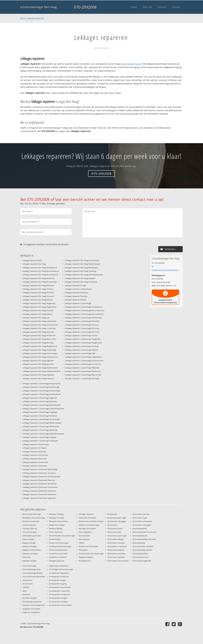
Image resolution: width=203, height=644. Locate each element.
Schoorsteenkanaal (140, 536)
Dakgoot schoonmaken (32, 550)
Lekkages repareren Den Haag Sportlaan (38, 364)
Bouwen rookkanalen (31, 521)
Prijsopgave (83, 550)
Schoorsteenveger (29, 566)
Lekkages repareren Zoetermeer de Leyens (39, 473)
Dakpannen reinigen (57, 525)
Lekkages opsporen (57, 561)
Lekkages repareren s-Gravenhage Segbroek (40, 398)
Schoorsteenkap (139, 543)
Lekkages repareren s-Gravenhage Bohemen (82, 321)
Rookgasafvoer (85, 561)
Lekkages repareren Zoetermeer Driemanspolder (41, 476)
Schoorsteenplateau (140, 554)
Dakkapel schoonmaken (58, 521)
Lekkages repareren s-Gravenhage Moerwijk (82, 378)
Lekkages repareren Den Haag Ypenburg (80, 271)
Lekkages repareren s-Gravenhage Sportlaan (40, 401)
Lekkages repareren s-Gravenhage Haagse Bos (83, 339)
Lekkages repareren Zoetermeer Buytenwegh (40, 469)
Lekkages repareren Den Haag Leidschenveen (40, 325)
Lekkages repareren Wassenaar (35, 459)
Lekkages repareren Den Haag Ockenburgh (39, 350)
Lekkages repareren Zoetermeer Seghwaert (39, 498)
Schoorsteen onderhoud (117, 546)
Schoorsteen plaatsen (116, 550)
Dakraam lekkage (56, 528)
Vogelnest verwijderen (31, 612)
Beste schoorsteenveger (32, 514)
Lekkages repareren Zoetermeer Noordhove (40, 484)
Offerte (81, 543)
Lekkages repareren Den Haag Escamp (37, 300)
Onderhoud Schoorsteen (88, 546)
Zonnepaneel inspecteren (59, 573)
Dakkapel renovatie (57, 518)
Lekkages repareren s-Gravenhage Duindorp (82, 328)
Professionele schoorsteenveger (91, 554)
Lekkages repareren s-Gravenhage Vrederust (40, 416)
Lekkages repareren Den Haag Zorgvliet (80, 278)
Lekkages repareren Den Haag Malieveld (38, 332)
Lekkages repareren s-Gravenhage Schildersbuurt (42, 394)
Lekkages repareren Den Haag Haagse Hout (39, 307)
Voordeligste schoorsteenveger (61, 569)
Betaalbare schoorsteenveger (34, 518)
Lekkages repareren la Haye (75, 285)
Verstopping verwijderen (32, 602)
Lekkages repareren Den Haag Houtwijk (38, 310)
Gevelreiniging (55, 539)
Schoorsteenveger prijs (31, 569)
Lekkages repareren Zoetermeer (35, 466)
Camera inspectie (29, 525)
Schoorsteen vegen (140, 518)
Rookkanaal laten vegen (117, 518)
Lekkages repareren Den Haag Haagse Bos (39, 303)
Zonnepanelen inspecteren (59, 591)
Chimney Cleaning (30, 528)
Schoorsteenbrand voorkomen (144, 532)
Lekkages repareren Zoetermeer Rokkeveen (39, 494)
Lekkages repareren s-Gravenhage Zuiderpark (40, 441)
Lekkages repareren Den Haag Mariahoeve (39, 335)
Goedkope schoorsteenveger (60, 546)
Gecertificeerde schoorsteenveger (62, 536)
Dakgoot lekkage (29, 543)
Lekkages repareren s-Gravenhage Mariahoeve (83, 371)
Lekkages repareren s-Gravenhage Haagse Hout (83, 343)
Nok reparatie (84, 539)
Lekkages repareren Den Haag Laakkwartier (39, 321)
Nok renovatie (84, 536)
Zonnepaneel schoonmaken (60, 587)
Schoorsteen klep (114, 532)
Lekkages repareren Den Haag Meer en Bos (39, 339)
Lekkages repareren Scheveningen (36, 444)
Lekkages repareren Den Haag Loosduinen (39, 328)
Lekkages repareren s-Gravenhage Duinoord (82, 332)
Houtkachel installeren (58, 557)
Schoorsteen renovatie (116, 554)
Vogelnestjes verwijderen (59, 566)
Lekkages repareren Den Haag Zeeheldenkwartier (84, 275)
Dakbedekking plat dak (32, 536)
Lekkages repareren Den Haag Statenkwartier (40, 368)
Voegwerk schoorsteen (31, 609)
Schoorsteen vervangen (142, 525)
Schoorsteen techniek (141, 514)
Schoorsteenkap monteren (143, 546)
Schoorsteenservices (140, 557)
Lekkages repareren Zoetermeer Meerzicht (39, 480)
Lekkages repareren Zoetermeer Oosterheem (40, 487)
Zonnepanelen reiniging (58, 602)
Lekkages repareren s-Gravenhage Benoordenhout (84, 310)
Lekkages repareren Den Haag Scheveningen (40, 353)
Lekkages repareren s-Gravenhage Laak (80, 353)
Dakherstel (27, 557)
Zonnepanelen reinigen (58, 598)
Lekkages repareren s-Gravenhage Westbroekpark (42, 423)
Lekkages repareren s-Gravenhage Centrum (82, 325)
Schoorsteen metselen (116, 543)
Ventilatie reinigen (30, 598)
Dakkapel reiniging (56, 514)
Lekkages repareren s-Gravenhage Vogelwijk (40, 412)
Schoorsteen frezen (115, 528)
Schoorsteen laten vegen (117, 536)
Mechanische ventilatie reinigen (91, 521)
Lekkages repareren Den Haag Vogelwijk (38, 375)
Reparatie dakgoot (86, 557)
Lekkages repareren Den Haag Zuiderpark (81, 282)
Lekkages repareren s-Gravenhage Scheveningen (41, 391)
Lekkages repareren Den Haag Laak (36, 318)
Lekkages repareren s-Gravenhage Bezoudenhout (84, 314)
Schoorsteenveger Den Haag (38, 7)
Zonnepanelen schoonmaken (60, 605)
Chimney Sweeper (30, 532)
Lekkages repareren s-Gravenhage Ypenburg (40, 430)
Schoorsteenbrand (140, 528)
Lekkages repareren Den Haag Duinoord (38, 296)
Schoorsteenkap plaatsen (142, 550)
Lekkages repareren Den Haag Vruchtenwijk (82, 260)
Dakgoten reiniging (30, 554)
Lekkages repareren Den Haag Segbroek (38, 361)
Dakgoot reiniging (29, 546)
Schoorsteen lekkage (115, 539)
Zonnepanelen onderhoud (59, 594)
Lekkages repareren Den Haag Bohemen (38, 285)
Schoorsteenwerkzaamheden (34, 576)
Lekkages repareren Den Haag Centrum (38, 289)
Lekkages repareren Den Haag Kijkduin (38, 314)
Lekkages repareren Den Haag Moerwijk (38, 343)
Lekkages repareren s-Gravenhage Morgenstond (41, 383)
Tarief (25, 591)
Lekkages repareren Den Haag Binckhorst (39, 278)
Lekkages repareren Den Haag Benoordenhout (41, 271)
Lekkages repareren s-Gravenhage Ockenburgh (41, 387)
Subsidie (26, 587)
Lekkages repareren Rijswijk (75, 300)
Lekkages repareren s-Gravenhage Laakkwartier (83, 357)
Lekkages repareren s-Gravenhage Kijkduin (81, 350)
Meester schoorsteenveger (89, 525)
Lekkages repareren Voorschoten (35, 455)
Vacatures (26, 594)
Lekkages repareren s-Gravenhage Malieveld (82, 368)
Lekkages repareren (36, 18)
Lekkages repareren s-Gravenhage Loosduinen (83, 364)
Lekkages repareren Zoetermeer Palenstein (39, 491)
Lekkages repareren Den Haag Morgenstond (40, 346)
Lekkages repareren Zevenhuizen (35, 462)
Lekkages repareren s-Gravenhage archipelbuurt (83, 307)
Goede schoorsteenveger (59, 543)
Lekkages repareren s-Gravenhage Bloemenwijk (83, 318)
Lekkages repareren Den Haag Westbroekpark (82, 264)
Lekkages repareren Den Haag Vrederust (38, 378)
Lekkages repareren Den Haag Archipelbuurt (40, 268)
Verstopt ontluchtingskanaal (34, 605)
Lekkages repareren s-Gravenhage (78, 303)
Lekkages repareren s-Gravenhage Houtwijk (82, 346)
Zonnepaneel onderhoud (59, 576)
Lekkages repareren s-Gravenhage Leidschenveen (84, 361)
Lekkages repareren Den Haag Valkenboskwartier (42, 371)
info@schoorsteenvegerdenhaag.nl (165, 270)
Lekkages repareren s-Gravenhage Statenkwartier (42, 405)
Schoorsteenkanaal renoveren (144, 539)
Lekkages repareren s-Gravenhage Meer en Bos (83, 375)
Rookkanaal (112, 514)
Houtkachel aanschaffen (58, 554)
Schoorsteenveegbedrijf (142, 561)
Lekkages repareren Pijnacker (76, 296)
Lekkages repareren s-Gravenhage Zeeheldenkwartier (43, 434)
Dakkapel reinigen (30, 561)
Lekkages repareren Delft (32, 260)
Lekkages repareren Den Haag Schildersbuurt (40, 357)
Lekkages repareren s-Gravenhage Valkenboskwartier (43, 409)
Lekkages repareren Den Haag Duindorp (38, 292)
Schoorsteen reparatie (116, 557)
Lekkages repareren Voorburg (34, 452)
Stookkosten (27, 580)
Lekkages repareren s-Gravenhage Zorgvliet (39, 437)
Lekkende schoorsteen (88, 518)
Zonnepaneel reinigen (58, 580)
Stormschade (28, 584)
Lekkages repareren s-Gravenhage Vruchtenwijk (41, 419)
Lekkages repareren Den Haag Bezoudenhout (40, 275)
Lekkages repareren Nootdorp (76, 292)
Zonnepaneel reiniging (58, 584)
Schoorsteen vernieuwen (142, 521)
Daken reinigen (28, 539)
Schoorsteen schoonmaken (118, 561)
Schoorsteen (112, 525)
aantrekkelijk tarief (132, 64)
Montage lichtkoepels (87, 528)
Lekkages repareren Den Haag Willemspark (81, 268)
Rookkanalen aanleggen (117, 521)
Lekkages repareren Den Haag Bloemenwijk (39, 282)
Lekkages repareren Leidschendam (78, 289)
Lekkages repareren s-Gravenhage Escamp (81, 335)
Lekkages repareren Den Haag (34, 264)
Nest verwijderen (85, 532)
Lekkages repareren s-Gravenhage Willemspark (41, 426)
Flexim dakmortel (56, 532)
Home (23, 18)
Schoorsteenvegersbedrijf (32, 573)
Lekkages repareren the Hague (34, 448)
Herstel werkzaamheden (58, 550)
